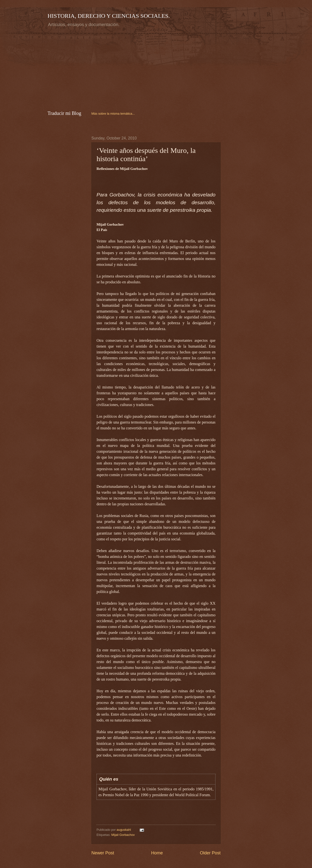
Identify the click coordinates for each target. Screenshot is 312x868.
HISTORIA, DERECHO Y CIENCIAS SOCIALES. (109, 16)
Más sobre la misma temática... (113, 114)
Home (157, 853)
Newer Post (103, 853)
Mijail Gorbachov (123, 835)
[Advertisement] (88, 68)
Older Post (210, 853)
